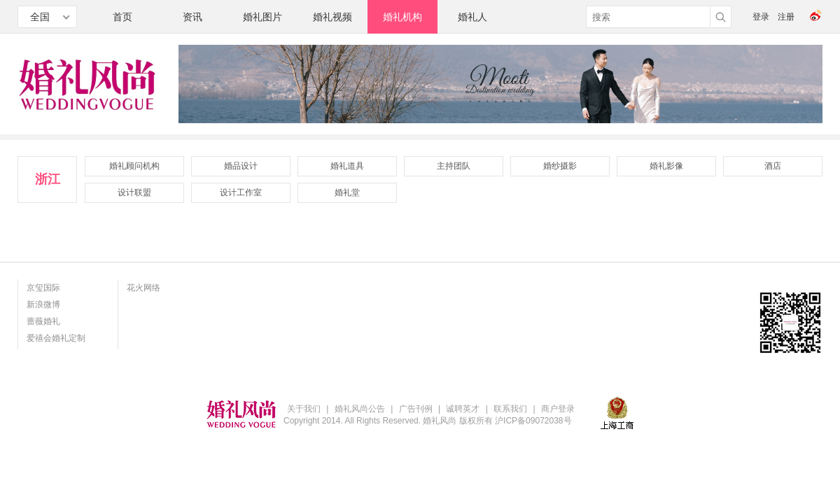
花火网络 (143, 288)
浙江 (48, 179)
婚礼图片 (262, 17)
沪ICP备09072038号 (533, 421)
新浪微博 (43, 304)
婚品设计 (241, 166)
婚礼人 (472, 17)
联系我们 (510, 409)
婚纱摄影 (560, 166)
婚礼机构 (402, 17)
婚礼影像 (666, 166)
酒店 (773, 166)
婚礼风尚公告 (360, 409)
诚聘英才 (463, 409)
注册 (786, 17)
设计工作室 (241, 192)
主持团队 (454, 166)
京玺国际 (43, 288)
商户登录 (558, 409)
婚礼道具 (347, 166)
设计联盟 (134, 192)
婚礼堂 (347, 192)
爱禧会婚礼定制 (56, 338)
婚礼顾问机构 (134, 166)
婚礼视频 (332, 17)
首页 (122, 17)
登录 (761, 17)
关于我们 (304, 409)
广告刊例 (416, 409)
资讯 (192, 17)
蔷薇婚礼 (43, 321)
